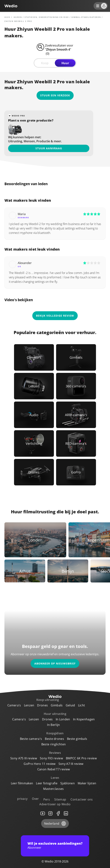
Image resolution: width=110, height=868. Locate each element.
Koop (45, 63)
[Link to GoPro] (76, 472)
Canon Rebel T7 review (54, 769)
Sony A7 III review (71, 764)
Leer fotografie (47, 783)
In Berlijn (53, 725)
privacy (22, 799)
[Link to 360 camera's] (76, 386)
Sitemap (60, 799)
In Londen (63, 719)
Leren (55, 778)
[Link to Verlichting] (34, 443)
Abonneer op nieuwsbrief (55, 663)
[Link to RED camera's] (76, 443)
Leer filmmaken (22, 783)
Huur (65, 63)
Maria (22, 214)
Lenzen (29, 705)
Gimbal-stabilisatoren (86, 17)
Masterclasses (53, 789)
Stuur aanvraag (49, 148)
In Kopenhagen (84, 719)
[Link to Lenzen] (34, 386)
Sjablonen (68, 783)
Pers (47, 799)
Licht (82, 705)
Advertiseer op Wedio (55, 804)
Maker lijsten (87, 783)
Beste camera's (31, 739)
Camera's (14, 705)
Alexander (25, 263)
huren (18, 17)
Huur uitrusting (55, 714)
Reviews (55, 753)
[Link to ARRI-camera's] (76, 415)
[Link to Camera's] (34, 357)
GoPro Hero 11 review (39, 764)
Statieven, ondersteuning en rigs (47, 17)
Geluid (70, 705)
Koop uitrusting (48, 700)
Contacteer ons (82, 799)
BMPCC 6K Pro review (81, 758)
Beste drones (54, 739)
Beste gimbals (77, 739)
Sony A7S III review (24, 758)
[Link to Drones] (34, 472)
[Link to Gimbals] (76, 357)
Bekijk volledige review (55, 316)
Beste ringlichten (54, 744)
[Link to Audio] (34, 415)
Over (35, 799)
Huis (7, 17)
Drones (42, 705)
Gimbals (57, 705)
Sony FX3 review (51, 758)
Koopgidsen (55, 733)
